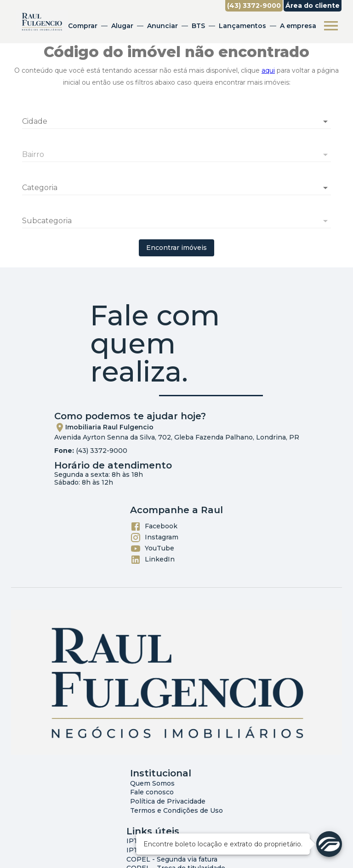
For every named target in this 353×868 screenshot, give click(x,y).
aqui (268, 70)
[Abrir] (325, 122)
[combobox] (176, 118)
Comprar (83, 26)
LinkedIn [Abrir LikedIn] (152, 560)
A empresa (298, 26)
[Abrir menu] (331, 26)
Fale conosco (152, 792)
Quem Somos (152, 783)
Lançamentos (242, 26)
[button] (176, 188)
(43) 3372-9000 (102, 451)
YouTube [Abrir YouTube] (152, 549)
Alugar (122, 26)
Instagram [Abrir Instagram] (154, 538)
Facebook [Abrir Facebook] (154, 527)
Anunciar (162, 26)
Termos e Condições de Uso (176, 810)
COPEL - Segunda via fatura (172, 859)
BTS (198, 26)
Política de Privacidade (168, 801)
